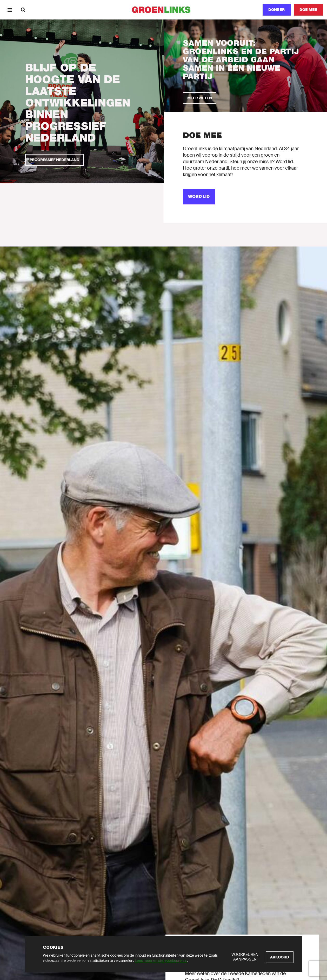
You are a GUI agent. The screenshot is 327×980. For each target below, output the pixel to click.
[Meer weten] (200, 98)
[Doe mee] (308, 10)
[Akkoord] (280, 957)
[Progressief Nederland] (55, 160)
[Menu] (10, 10)
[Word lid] (199, 197)
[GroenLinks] (163, 10)
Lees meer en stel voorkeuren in (161, 961)
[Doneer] (277, 10)
